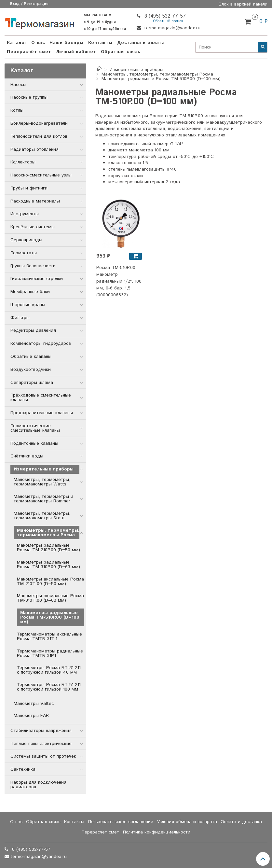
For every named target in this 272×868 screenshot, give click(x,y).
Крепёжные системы (33, 227)
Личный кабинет (76, 52)
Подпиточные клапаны (34, 443)
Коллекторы (23, 162)
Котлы (17, 110)
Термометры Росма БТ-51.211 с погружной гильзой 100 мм (49, 687)
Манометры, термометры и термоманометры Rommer (43, 499)
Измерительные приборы (136, 70)
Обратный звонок (168, 21)
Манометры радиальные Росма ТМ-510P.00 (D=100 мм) (50, 617)
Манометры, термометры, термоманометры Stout (42, 516)
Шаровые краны (28, 305)
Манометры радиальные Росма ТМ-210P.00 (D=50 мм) (48, 548)
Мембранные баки (30, 292)
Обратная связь (121, 52)
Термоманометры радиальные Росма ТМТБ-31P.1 (50, 653)
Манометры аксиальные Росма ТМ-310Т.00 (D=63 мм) (50, 598)
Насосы (18, 85)
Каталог (17, 43)
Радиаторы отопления (34, 149)
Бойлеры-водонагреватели (39, 123)
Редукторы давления (33, 330)
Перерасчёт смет (29, 52)
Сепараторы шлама (32, 383)
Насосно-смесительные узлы (41, 175)
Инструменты (25, 214)
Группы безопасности (33, 266)
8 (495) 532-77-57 (164, 16)
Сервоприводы (26, 240)
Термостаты (24, 253)
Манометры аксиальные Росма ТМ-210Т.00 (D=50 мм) (50, 581)
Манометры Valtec (34, 704)
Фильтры (20, 318)
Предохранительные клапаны (42, 413)
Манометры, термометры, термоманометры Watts (42, 482)
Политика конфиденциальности (157, 832)
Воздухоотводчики (31, 370)
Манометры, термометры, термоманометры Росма (157, 74)
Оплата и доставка (241, 822)
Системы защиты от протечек (43, 756)
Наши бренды (67, 43)
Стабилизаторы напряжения (41, 731)
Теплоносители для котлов (39, 136)
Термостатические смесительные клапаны (35, 428)
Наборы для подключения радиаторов (38, 785)
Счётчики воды (27, 456)
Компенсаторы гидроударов (41, 343)
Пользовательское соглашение (121, 822)
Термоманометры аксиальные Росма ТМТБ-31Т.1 (49, 637)
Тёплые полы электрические (41, 744)
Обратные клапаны (31, 357)
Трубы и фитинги (29, 188)
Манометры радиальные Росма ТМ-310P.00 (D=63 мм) (48, 565)
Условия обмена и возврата (187, 822)
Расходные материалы (35, 201)
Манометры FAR (31, 716)
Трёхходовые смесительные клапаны (41, 398)
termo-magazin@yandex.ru (171, 28)
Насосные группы (29, 97)
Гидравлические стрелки (37, 279)
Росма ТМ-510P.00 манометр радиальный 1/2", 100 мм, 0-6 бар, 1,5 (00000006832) (119, 281)
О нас (38, 43)
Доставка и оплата (141, 43)
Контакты (100, 43)
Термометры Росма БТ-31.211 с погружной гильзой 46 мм (49, 670)
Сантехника (23, 769)
